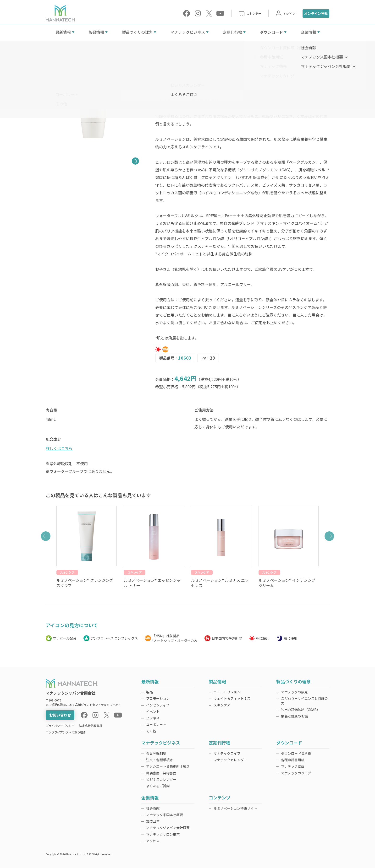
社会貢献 (153, 808)
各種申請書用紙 (293, 760)
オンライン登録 (316, 13)
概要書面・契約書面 (161, 773)
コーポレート (156, 724)
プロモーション (158, 698)
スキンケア (222, 705)
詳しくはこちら (59, 448)
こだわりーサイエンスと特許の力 (304, 701)
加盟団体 (153, 821)
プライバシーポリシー (60, 725)
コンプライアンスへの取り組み (66, 732)
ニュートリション (227, 692)
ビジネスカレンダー (161, 779)
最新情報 (63, 32)
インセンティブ (158, 705)
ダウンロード (271, 32)
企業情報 (309, 32)
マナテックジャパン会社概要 (168, 828)
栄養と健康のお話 (294, 716)
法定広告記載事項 (91, 725)
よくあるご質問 (158, 786)
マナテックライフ (227, 753)
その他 (151, 731)
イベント (153, 712)
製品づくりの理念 (137, 32)
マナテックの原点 (294, 692)
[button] (46, 536)
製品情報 (96, 32)
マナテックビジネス (188, 32)
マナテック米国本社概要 (165, 815)
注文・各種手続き (160, 760)
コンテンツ (220, 798)
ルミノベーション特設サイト (235, 808)
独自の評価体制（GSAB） (301, 710)
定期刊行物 (232, 32)
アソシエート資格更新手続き (168, 766)
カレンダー (250, 13)
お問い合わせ (60, 715)
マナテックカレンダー (230, 760)
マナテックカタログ (296, 773)
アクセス (153, 841)
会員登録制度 (156, 753)
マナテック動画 (293, 766)
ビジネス (153, 718)
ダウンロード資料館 (296, 753)
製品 (149, 692)
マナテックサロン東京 (163, 834)
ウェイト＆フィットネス (232, 698)
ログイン (286, 13)
